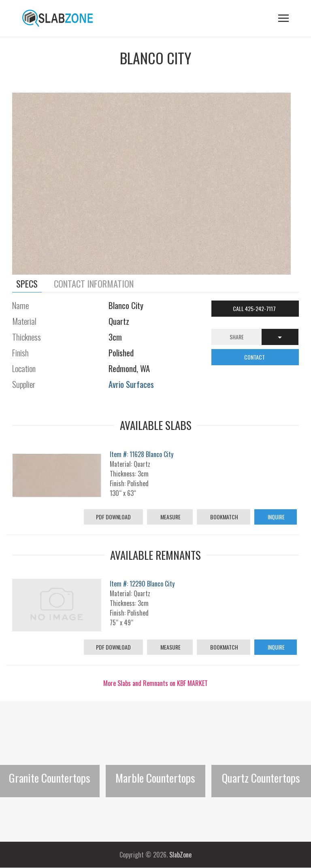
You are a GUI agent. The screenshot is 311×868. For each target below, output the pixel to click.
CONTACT (255, 357)
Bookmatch (224, 517)
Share (237, 337)
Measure (170, 517)
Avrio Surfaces (131, 384)
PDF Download (113, 517)
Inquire (276, 517)
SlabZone (180, 855)
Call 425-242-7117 (255, 308)
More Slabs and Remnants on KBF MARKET (155, 683)
